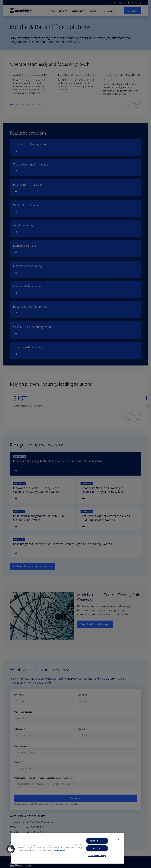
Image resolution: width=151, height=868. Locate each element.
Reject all (97, 848)
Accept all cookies (97, 841)
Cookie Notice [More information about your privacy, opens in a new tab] (59, 850)
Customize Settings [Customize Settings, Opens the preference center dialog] (97, 856)
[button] (11, 849)
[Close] (118, 840)
